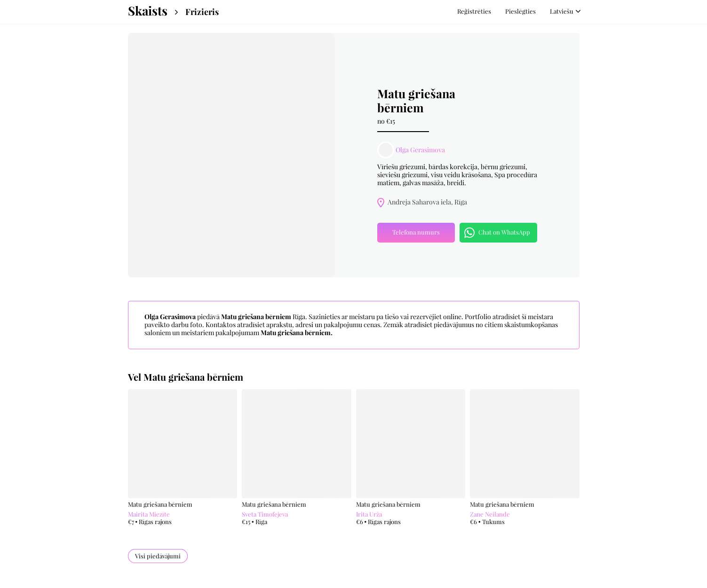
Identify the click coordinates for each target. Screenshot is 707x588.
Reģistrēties (474, 11)
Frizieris (202, 12)
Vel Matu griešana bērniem (186, 377)
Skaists (148, 11)
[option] (231, 155)
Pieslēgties (520, 11)
